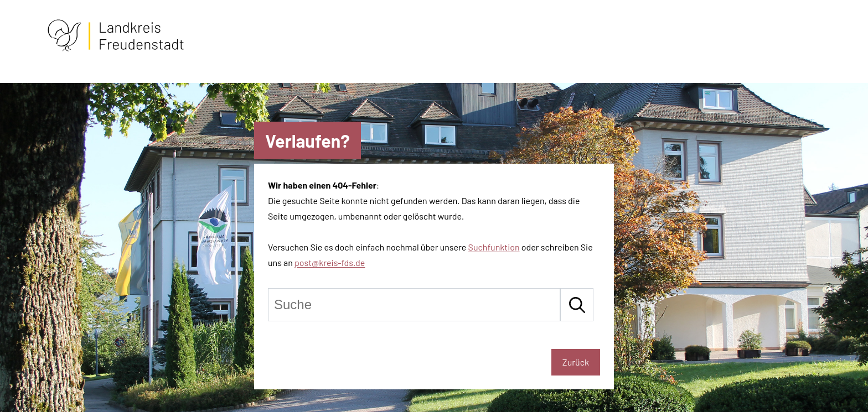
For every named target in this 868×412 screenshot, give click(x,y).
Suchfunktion (494, 247)
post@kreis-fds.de (330, 262)
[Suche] (414, 305)
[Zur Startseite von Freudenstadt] (116, 49)
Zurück (576, 362)
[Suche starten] (577, 305)
